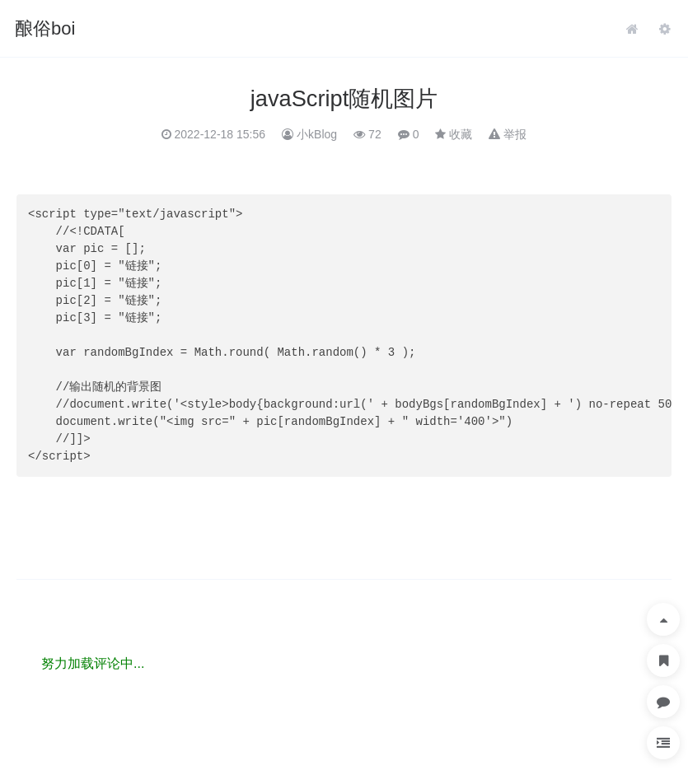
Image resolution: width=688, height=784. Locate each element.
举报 (515, 134)
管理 (665, 29)
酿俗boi (45, 28)
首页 (632, 29)
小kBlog (317, 134)
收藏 (461, 134)
